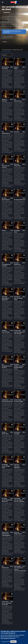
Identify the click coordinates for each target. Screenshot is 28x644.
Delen (5, 42)
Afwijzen (13, 642)
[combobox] (7, 55)
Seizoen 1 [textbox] (5, 55)
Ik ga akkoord (5, 642)
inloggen (8, 37)
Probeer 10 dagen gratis (12, 32)
